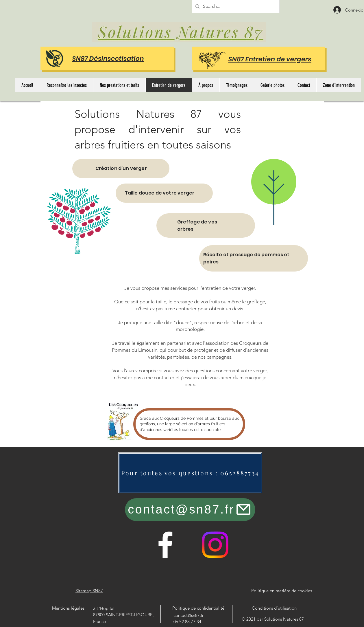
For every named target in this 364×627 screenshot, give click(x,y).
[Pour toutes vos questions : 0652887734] (190, 473)
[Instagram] (215, 545)
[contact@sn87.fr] (190, 510)
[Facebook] (165, 545)
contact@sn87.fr (189, 615)
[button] (66, 85)
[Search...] (235, 7)
